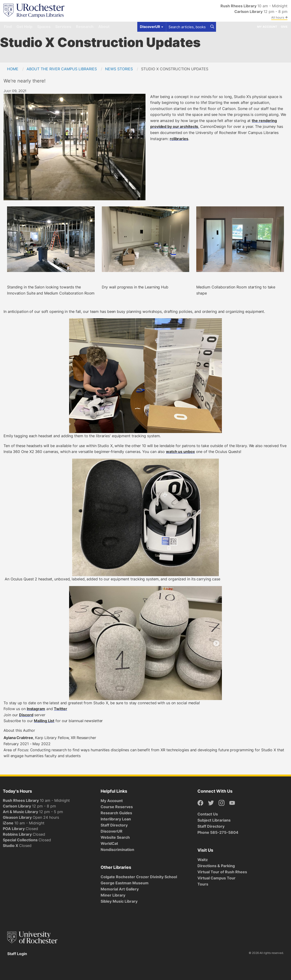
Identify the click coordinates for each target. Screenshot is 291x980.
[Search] (212, 27)
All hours (279, 17)
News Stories (119, 69)
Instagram (36, 709)
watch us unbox (180, 452)
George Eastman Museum (125, 883)
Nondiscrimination (117, 850)
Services (63, 27)
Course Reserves (117, 807)
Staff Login (17, 954)
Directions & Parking (216, 866)
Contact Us (208, 814)
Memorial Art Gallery (120, 889)
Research (85, 27)
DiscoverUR (112, 831)
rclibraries (179, 139)
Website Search (115, 837)
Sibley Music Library (119, 901)
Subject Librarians (214, 820)
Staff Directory (114, 825)
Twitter (60, 709)
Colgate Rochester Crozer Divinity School (139, 877)
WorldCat (109, 843)
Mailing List (44, 721)
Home (13, 69)
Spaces (44, 27)
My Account (267, 27)
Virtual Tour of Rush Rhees (222, 872)
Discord (26, 715)
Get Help (24, 27)
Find (8, 27)
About (104, 27)
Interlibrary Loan (116, 819)
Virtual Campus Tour (216, 878)
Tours (203, 884)
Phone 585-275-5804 (218, 832)
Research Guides (116, 813)
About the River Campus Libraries (62, 69)
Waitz (203, 860)
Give (284, 27)
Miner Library (113, 895)
